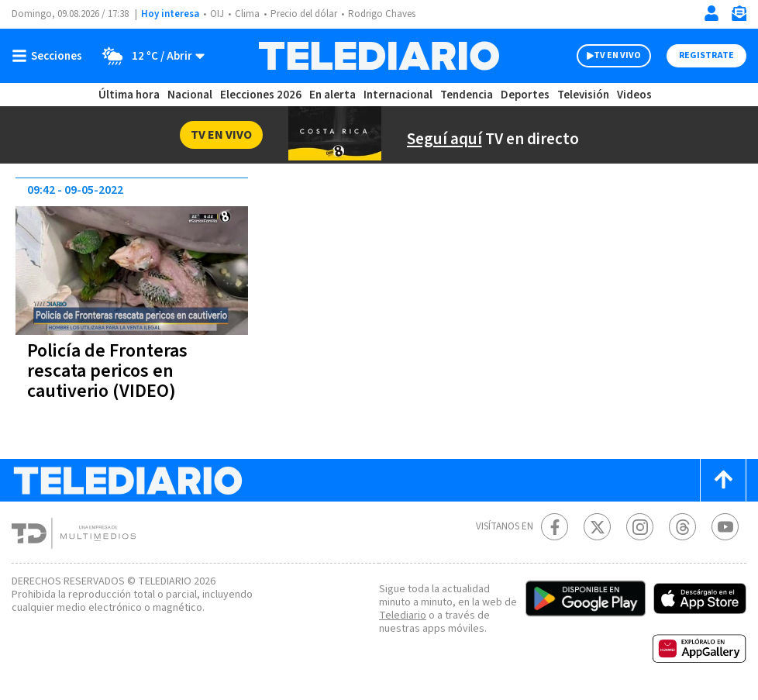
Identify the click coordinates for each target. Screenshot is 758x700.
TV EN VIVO (603, 56)
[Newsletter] (739, 17)
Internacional (400, 95)
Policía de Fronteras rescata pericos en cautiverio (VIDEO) (110, 371)
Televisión (582, 95)
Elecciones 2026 (262, 95)
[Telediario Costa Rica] (379, 56)
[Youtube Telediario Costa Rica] (725, 527)
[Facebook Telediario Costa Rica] (555, 527)
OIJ (217, 14)
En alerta (336, 95)
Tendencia (467, 95)
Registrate (705, 56)
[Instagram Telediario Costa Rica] (640, 527)
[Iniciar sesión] (711, 13)
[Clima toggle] (150, 56)
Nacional (189, 95)
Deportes (526, 95)
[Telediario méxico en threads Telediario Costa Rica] (682, 527)
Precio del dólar (308, 14)
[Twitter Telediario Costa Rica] (597, 527)
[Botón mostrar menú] (50, 56)
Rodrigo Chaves (390, 14)
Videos (633, 95)
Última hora (129, 95)
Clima (248, 14)
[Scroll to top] (723, 480)
